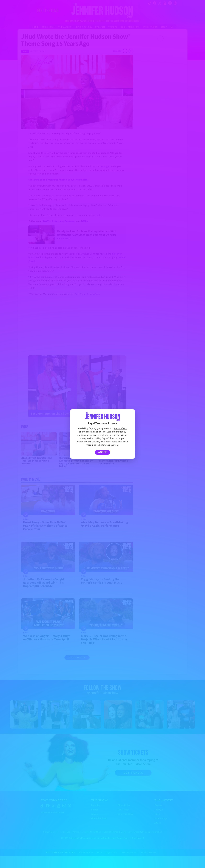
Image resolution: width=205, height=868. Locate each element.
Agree (103, 452)
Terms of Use (120, 429)
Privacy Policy (86, 438)
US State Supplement (108, 445)
